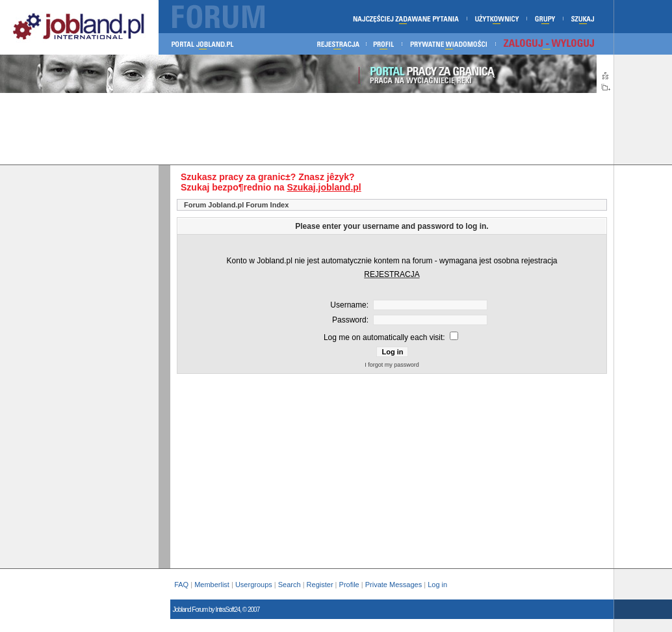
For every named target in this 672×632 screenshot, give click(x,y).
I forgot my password (392, 365)
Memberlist (212, 585)
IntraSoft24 (227, 610)
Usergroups (254, 585)
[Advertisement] (307, 129)
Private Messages (394, 585)
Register (320, 585)
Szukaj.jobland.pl (324, 187)
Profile (349, 585)
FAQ (181, 585)
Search (290, 585)
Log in (438, 585)
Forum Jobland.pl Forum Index (236, 205)
